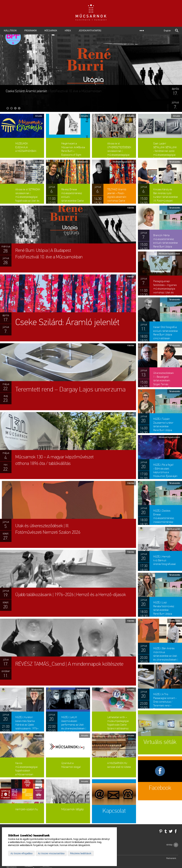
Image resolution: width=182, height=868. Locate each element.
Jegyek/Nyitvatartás (90, 31)
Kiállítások (10, 31)
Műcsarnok (51, 31)
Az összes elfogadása (21, 853)
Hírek (68, 31)
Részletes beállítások (81, 853)
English (167, 31)
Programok (31, 31)
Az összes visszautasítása (51, 853)
